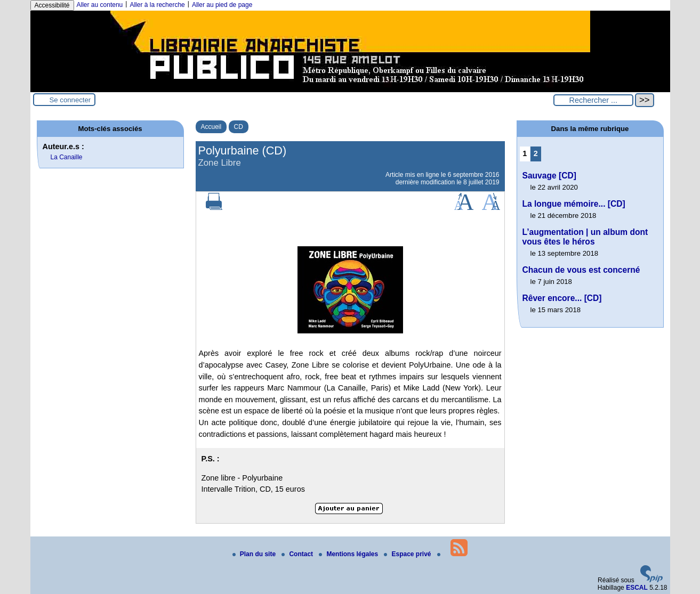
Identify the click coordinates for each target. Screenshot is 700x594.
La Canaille (67, 157)
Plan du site (255, 554)
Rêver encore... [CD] (562, 298)
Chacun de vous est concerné (581, 270)
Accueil (211, 127)
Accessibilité (52, 5)
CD (239, 127)
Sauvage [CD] (549, 176)
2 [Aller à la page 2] (536, 153)
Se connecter (70, 100)
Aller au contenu (100, 5)
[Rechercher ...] (593, 100)
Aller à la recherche (157, 5)
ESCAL (637, 588)
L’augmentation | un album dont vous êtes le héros (585, 237)
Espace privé (408, 554)
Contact (298, 554)
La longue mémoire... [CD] (574, 204)
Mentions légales (349, 554)
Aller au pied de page (222, 5)
